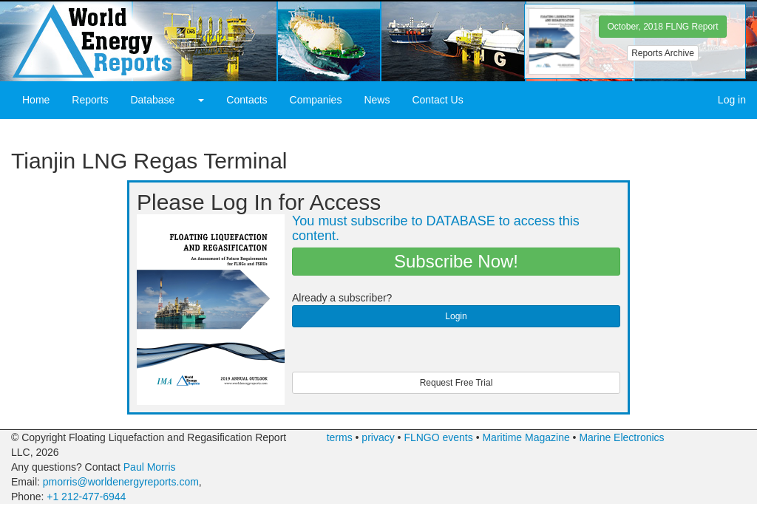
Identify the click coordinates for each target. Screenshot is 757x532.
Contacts (247, 100)
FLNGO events (438, 437)
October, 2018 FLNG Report (662, 27)
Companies (316, 100)
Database (152, 100)
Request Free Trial (456, 383)
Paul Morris (150, 467)
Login (456, 316)
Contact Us (437, 100)
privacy (378, 437)
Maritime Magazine (526, 437)
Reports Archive (663, 53)
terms (340, 437)
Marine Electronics (621, 437)
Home (36, 100)
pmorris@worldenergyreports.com (121, 482)
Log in (732, 100)
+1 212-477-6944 (86, 497)
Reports (90, 100)
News (377, 100)
